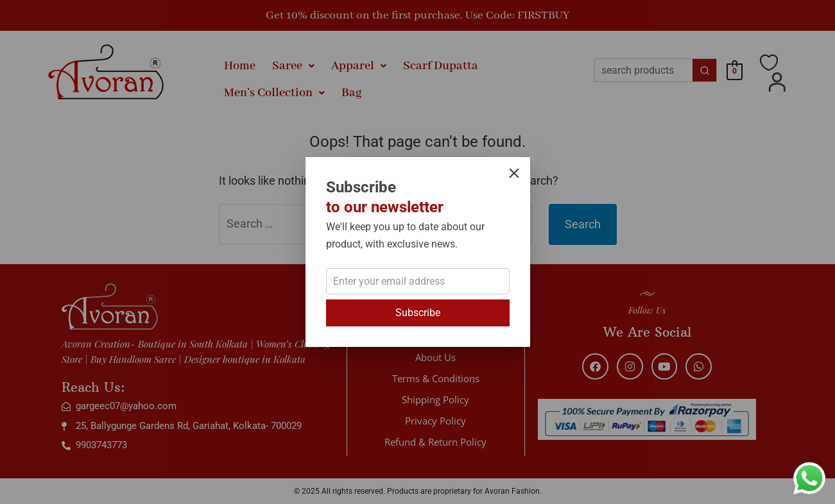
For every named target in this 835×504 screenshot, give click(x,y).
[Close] (514, 173)
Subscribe (418, 313)
